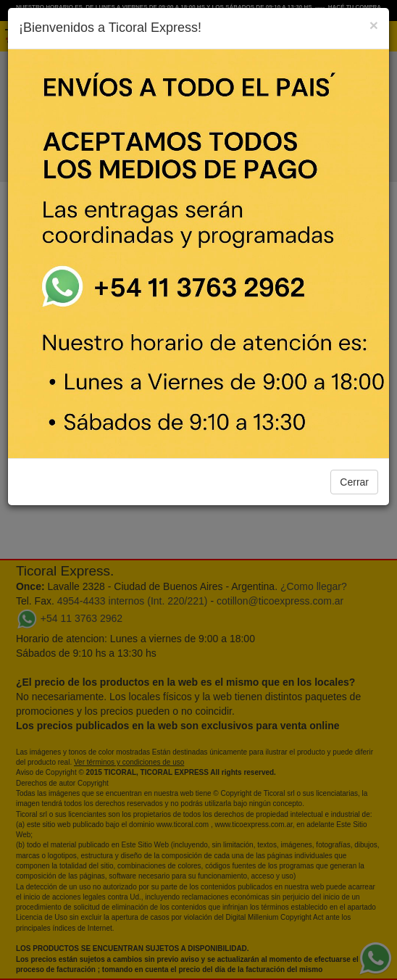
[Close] (374, 25)
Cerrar (354, 482)
